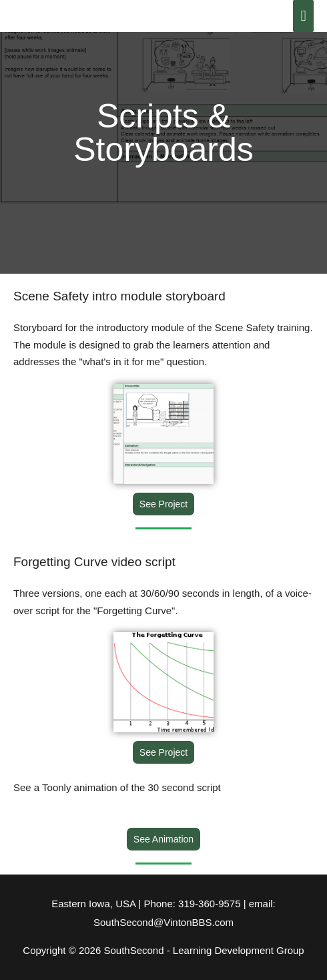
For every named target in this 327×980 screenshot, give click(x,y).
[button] (163, 504)
